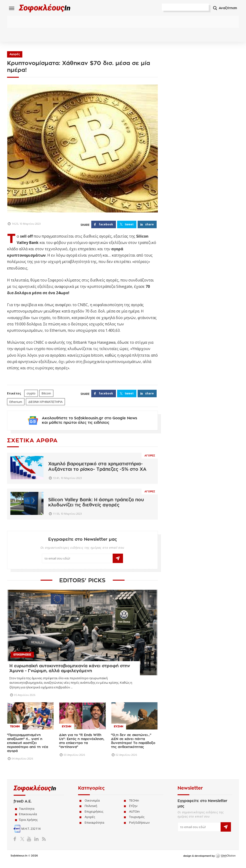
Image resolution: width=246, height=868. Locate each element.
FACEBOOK (106, 225)
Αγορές (15, 55)
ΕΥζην (133, 811)
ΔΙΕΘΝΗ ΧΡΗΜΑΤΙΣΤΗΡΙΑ (45, 403)
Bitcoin (46, 394)
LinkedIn (36, 844)
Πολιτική (91, 811)
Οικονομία (92, 806)
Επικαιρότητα (94, 828)
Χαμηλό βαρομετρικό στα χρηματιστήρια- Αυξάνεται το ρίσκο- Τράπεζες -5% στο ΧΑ (97, 472)
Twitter (23, 844)
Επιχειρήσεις (94, 817)
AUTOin (134, 817)
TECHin (134, 806)
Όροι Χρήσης (28, 825)
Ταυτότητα (27, 814)
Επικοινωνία (28, 819)
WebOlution (226, 861)
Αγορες (150, 461)
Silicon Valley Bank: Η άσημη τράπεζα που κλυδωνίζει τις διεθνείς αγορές (96, 507)
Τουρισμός (137, 822)
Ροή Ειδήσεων (139, 828)
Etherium (16, 403)
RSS (43, 844)
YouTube (30, 844)
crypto (31, 394)
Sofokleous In (49, 9)
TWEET (129, 225)
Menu (12, 8)
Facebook (17, 844)
